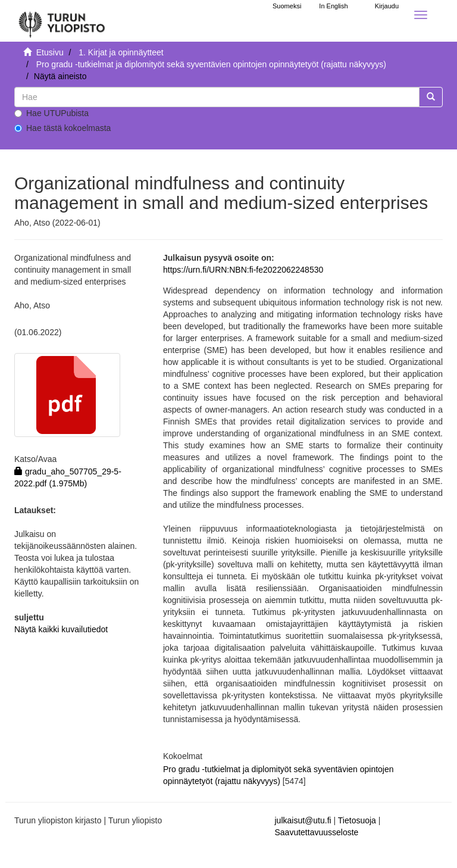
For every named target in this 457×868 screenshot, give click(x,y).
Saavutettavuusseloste (317, 832)
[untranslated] (217, 97)
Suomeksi (287, 6)
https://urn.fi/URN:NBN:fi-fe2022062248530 (243, 270)
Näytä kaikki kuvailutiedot (61, 629)
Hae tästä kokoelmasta (62, 128)
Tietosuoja (357, 820)
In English (333, 6)
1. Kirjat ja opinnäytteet (121, 52)
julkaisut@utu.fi (303, 820)
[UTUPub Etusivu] (62, 21)
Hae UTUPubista (51, 113)
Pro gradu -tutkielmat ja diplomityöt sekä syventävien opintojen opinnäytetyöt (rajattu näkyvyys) (211, 64)
